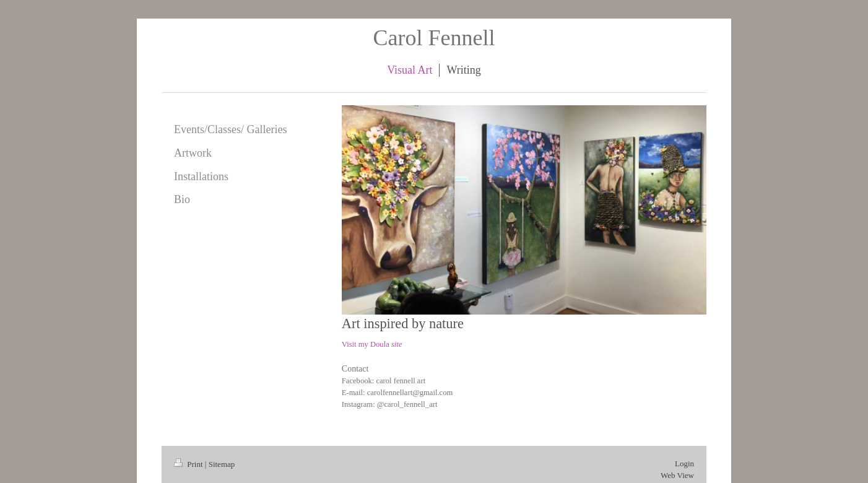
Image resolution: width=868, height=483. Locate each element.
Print (189, 464)
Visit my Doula (372, 344)
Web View (677, 475)
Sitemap (222, 464)
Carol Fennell (434, 38)
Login (684, 463)
